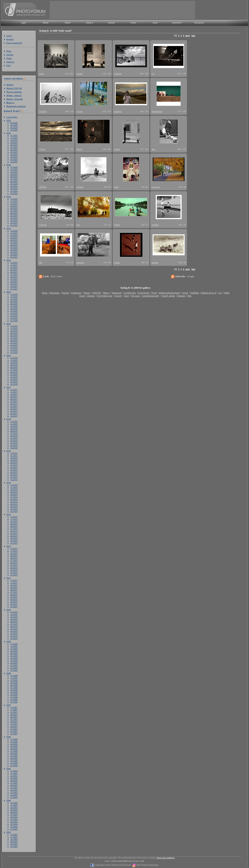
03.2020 (14, 316)
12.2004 (14, 803)
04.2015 (14, 472)
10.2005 (14, 776)
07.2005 (14, 783)
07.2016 (14, 433)
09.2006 (14, 746)
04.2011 (14, 599)
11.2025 (14, 138)
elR (41, 262)
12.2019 (14, 326)
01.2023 (14, 225)
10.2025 (14, 140)
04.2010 (14, 631)
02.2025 (14, 159)
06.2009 (14, 658)
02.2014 (14, 509)
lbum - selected (14, 95)
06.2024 (14, 181)
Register (10, 39)
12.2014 (14, 485)
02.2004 (14, 827)
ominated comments (16, 106)
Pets (190, 296)
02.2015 (14, 477)
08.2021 (14, 272)
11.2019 (14, 328)
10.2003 (14, 839)
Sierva (79, 149)
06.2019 (14, 340)
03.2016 (14, 443)
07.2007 (14, 719)
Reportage (55, 293)
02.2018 (14, 382)
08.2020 (14, 304)
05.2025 (14, 152)
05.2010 (14, 629)
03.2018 (14, 379)
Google (191, 276)
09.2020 (14, 301)
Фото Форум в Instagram (147, 865)
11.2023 (14, 201)
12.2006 (14, 739)
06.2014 (14, 499)
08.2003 (14, 844)
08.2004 (14, 812)
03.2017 (14, 411)
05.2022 (14, 247)
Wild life (97, 293)
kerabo (80, 74)
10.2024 (14, 172)
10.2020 (14, 299)
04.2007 (14, 726)
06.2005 (14, 785)
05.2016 (14, 438)
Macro (106, 293)
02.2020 (14, 318)
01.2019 (14, 352)
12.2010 (14, 612)
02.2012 (14, 572)
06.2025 (14, 150)
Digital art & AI (209, 293)
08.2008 (14, 685)
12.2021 (14, 262)
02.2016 (14, 445)
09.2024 (14, 174)
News (9, 51)
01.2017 (14, 416)
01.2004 (14, 829)
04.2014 (14, 504)
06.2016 (14, 436)
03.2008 (14, 697)
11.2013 (14, 519)
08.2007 (14, 717)
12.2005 (14, 771)
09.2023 (14, 206)
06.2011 (14, 595)
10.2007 (14, 712)
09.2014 (14, 492)
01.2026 (14, 130)
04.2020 (14, 313)
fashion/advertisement (169, 293)
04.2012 (14, 568)
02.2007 (14, 731)
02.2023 (14, 223)
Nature (87, 293)
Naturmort (117, 293)
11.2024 (14, 169)
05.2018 (14, 375)
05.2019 (14, 343)
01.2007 (14, 734)
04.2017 (14, 409)
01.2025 (14, 162)
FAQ (8, 65)
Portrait (65, 293)
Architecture (130, 293)
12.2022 (14, 231)
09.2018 (14, 365)
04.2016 (14, 440)
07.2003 (14, 846)
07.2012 (14, 560)
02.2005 (14, 795)
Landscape (76, 293)
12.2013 (14, 517)
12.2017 (14, 390)
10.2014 (14, 490)
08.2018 (14, 367)
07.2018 (14, 370)
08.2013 (14, 526)
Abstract (91, 296)
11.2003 (14, 837)
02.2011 (14, 604)
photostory (177, 23)
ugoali (117, 262)
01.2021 (14, 289)
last (193, 36)
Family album (168, 296)
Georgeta (156, 187)
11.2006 (14, 741)
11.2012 (14, 551)
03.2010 (14, 634)
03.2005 (14, 792)
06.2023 (14, 213)
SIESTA (43, 187)
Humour (181, 296)
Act (220, 293)
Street (44, 293)
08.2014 (14, 494)
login (24, 23)
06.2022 (14, 245)
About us (10, 62)
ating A (10, 103)
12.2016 (14, 421)
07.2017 (14, 402)
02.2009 (14, 668)
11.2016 (14, 424)
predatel (155, 225)
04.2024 (14, 186)
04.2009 (14, 663)
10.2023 (14, 204)
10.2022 (14, 235)
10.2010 (14, 617)
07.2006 (14, 751)
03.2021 (14, 284)
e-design (118, 74)
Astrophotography (151, 296)
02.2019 (14, 350)
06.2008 (14, 690)
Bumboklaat (157, 111)
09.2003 (14, 842)
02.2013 (14, 541)
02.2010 (14, 636)
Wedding (195, 293)
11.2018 (14, 360)
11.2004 (14, 805)
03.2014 (14, 506)
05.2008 (14, 692)
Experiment (144, 293)
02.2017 (14, 414)
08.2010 (14, 622)
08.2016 (14, 431)
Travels (118, 296)
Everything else (105, 296)
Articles (10, 55)
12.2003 (14, 834)
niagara (155, 262)
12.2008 (14, 676)
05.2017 (14, 406)
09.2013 (14, 524)
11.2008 (14, 678)
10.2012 (14, 553)
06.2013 (14, 531)
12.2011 (14, 580)
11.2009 (14, 646)
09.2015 (14, 460)
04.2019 (14, 345)
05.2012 (14, 565)
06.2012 (14, 563)
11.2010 (14, 614)
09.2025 (14, 143)
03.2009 (14, 665)
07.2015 (14, 465)
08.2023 (14, 208)
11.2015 (14, 455)
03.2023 (14, 220)
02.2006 (14, 763)
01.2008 (14, 702)
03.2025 (14, 157)
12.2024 (14, 167)
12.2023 (14, 199)
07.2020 (14, 306)
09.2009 (14, 651)
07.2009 (14, 656)
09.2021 (14, 270)
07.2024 (14, 179)
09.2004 (14, 810)
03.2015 (14, 475)
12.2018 (14, 358)
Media (45, 23)
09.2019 (14, 333)
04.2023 (14, 218)
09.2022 (14, 238)
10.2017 (14, 394)
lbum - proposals (15, 99)
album (67, 23)
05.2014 (14, 502)
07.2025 (14, 147)
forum (133, 23)
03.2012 (14, 570)
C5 (153, 74)
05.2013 (14, 533)
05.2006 (14, 756)
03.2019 (14, 348)
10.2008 (14, 680)
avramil (80, 187)
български (199, 23)
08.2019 (14, 336)
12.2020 (14, 294)
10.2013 (14, 521)
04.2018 (14, 377)
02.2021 (14, 286)
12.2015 (14, 453)
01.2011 (14, 607)
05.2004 (14, 819)
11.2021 (14, 265)
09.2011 (14, 587)
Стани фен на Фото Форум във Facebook (112, 865)
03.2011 (14, 602)
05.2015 (14, 470)
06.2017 (14, 404)
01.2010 (14, 638)
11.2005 (14, 773)
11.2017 (14, 392)
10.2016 (14, 426)
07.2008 (14, 688)
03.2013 (14, 538)
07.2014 (14, 497)
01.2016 (14, 448)
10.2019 (14, 331)
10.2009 (14, 649)
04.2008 (14, 695)
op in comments (14, 92)
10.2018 (14, 363)
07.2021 (14, 274)
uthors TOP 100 (14, 88)
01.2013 (14, 543)
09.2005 (14, 778)
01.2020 (14, 321)
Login (9, 36)
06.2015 (14, 467)
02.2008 (14, 700)
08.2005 (14, 780)
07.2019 (14, 338)
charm (117, 225)
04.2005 (14, 790)
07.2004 (14, 815)
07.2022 (14, 243)
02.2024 (14, 191)
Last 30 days (12, 117)
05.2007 (14, 724)
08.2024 (14, 177)
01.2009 (14, 670)
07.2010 (14, 624)
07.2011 (14, 592)
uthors (10, 85)
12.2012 (14, 548)
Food (154, 293)
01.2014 (14, 511)
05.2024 (14, 184)
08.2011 (14, 590)
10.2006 (14, 744)
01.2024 (14, 193)
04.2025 (14, 154)
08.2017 (14, 399)
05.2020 (14, 311)
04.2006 (14, 758)
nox (78, 225)
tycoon (80, 111)
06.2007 (14, 722)
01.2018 (14, 384)
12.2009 (14, 644)
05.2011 (14, 597)
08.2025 (14, 145)
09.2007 (14, 715)
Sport (126, 296)
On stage (135, 296)
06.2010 (14, 626)
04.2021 (14, 282)
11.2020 (14, 297)
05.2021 (14, 279)
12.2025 (14, 135)
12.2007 (14, 707)
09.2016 (14, 429)
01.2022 (14, 257)
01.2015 (14, 479)
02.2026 (14, 128)
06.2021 (14, 277)
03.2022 (14, 252)
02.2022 (14, 255)
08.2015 (14, 463)
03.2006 (14, 761)
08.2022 (14, 240)
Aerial (185, 293)
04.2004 (14, 822)
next (188, 36)
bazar (155, 23)
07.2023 (14, 211)
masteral (118, 111)
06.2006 (14, 753)
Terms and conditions (166, 858)
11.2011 (14, 583)
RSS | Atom (56, 276)
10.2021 (14, 267)
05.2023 (14, 216)
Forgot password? (14, 43)
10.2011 (14, 585)
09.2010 (14, 619)
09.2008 (14, 683)
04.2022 (14, 250)
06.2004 (14, 817)
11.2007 (14, 710)
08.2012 (14, 558)
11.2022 (14, 233)
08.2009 (14, 653)
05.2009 (14, 661)
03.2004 (14, 824)
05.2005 (14, 788)
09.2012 (14, 556)
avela (116, 187)
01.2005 (14, 797)
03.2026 (14, 125)
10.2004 (14, 807)
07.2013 (14, 529)
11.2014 (14, 487)
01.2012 (14, 575)
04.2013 (14, 536)
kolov (42, 74)
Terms (9, 58)
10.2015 (14, 458)
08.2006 (14, 749)
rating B (111, 23)
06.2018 (14, 372)
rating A (89, 23)
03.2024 (14, 189)
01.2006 (14, 765)
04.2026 (14, 123)
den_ (154, 149)
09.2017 (14, 397)
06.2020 (14, 309)
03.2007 (14, 729)
